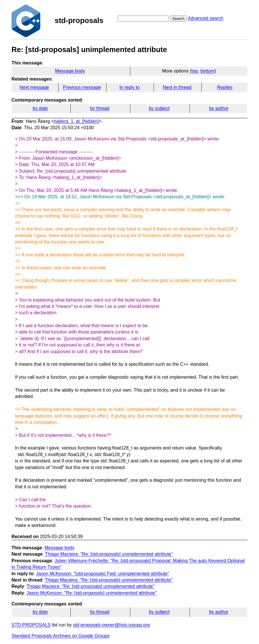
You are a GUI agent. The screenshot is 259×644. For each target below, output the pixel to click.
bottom (207, 71)
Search (178, 19)
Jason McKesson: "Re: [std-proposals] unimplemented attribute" (92, 593)
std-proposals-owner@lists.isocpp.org (111, 625)
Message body (70, 71)
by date (40, 108)
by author (219, 108)
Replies (225, 87)
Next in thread (177, 87)
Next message (34, 87)
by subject (159, 108)
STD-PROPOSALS (31, 625)
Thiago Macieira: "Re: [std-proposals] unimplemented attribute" (109, 554)
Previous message (82, 87)
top (195, 71)
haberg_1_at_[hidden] (76, 121)
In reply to (129, 87)
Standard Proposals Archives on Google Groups (61, 636)
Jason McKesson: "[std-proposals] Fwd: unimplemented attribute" (102, 574)
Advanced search (205, 18)
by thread (100, 108)
